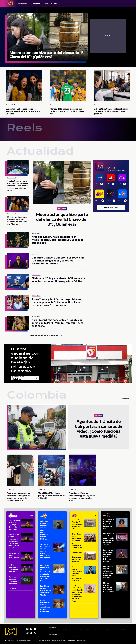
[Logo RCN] (11, 632)
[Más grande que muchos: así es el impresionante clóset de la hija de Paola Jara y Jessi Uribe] (52, 574)
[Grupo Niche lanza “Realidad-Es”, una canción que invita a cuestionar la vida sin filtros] (84, 541)
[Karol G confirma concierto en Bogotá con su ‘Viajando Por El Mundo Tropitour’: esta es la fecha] (18, 323)
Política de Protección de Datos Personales (64, 641)
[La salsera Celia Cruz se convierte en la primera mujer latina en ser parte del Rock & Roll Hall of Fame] (84, 594)
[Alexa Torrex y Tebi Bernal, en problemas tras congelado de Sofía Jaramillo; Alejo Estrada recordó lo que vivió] (18, 302)
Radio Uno (105, 628)
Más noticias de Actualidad (46, 336)
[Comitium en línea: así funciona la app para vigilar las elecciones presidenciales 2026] (82, 470)
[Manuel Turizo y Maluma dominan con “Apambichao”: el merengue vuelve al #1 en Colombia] (21, 542)
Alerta (87, 628)
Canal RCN (48, 628)
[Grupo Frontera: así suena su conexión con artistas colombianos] (52, 607)
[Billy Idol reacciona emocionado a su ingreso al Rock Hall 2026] (115, 588)
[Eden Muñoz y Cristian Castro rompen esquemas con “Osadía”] (52, 591)
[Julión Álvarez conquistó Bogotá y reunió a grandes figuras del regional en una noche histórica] (52, 531)
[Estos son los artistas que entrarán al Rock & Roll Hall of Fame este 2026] (115, 556)
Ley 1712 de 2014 (72, 637)
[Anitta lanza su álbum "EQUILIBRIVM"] (21, 557)
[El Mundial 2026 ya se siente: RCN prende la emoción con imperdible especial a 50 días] (18, 281)
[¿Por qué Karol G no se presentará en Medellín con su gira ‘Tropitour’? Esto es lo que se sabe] (18, 240)
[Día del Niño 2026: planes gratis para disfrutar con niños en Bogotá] (51, 470)
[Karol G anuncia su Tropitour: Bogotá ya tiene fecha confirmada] (21, 525)
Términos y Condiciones (44, 641)
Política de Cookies (82, 641)
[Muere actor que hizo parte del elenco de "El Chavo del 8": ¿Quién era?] (47, 37)
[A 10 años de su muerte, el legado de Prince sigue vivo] (115, 525)
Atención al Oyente (50, 637)
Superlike (120, 628)
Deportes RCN (79, 628)
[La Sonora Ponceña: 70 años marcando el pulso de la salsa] (84, 525)
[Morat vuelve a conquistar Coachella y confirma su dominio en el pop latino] (21, 583)
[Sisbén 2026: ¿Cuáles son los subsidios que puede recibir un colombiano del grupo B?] (112, 86)
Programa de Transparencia (86, 637)
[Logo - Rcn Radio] (10, 3)
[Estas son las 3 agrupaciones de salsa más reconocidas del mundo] (84, 558)
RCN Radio (56, 628)
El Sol (99, 628)
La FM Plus (113, 628)
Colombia (36, 3)
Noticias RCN (64, 628)
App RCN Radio (51, 3)
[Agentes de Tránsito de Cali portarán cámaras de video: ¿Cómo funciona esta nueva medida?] (37, 427)
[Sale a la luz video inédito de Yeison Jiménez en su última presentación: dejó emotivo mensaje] (52, 553)
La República (49, 631)
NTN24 (56, 631)
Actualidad (22, 3)
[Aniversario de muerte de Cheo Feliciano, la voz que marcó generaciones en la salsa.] (84, 574)
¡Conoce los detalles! (25, 378)
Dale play (111, 207)
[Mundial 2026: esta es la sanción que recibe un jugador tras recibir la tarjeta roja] (68, 86)
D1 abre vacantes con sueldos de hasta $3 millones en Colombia (25, 360)
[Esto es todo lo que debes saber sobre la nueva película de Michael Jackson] (115, 540)
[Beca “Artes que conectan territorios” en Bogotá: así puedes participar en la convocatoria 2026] (20, 470)
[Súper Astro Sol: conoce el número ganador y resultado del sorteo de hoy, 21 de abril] (24, 86)
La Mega (93, 628)
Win (62, 631)
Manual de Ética (61, 637)
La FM (72, 628)
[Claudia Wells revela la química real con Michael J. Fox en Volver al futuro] (115, 573)
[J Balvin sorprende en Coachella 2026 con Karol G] (21, 569)
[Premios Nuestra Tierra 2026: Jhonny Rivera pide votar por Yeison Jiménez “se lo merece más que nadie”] (18, 167)
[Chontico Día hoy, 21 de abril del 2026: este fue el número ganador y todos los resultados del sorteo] (18, 260)
